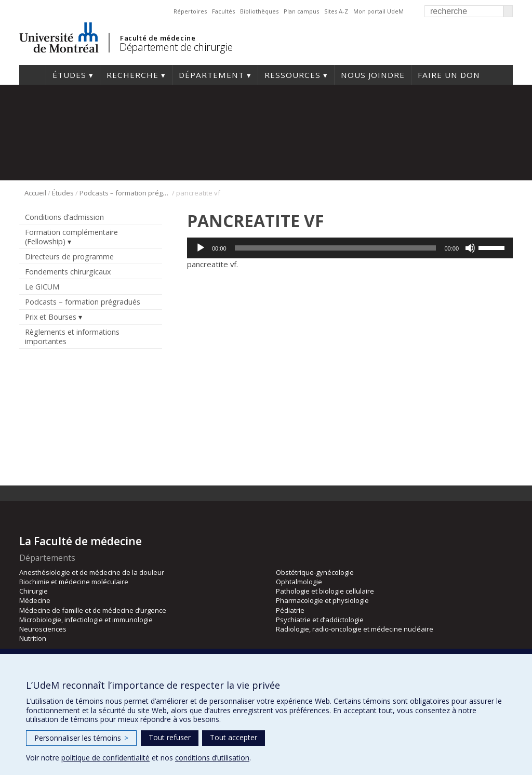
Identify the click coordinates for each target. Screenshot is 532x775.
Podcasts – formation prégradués (125, 193)
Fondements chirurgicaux (68, 272)
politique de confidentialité (105, 758)
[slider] (336, 248)
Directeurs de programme (69, 257)
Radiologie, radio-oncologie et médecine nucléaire (355, 629)
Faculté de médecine (158, 38)
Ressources (292, 75)
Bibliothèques (259, 11)
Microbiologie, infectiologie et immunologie (86, 620)
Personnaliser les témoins (81, 738)
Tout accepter (234, 737)
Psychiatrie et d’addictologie (320, 620)
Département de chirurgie (176, 47)
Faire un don (449, 75)
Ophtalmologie (299, 582)
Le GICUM (42, 287)
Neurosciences (43, 629)
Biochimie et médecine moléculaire (74, 582)
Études (69, 75)
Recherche (132, 75)
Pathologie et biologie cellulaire (325, 591)
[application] (350, 248)
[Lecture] (201, 248)
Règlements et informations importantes (72, 336)
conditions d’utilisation (212, 758)
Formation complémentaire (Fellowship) (71, 237)
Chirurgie (34, 591)
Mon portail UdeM (378, 11)
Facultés (223, 11)
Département (211, 75)
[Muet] (470, 248)
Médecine (35, 600)
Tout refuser (170, 737)
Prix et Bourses (51, 317)
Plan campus (301, 11)
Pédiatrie (290, 610)
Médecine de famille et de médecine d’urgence (93, 610)
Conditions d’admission (64, 217)
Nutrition (33, 638)
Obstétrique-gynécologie (315, 572)
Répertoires (190, 11)
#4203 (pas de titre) (32, 75)
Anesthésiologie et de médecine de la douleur (92, 572)
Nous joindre (373, 75)
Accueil (35, 193)
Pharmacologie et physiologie (322, 600)
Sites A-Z (336, 11)
